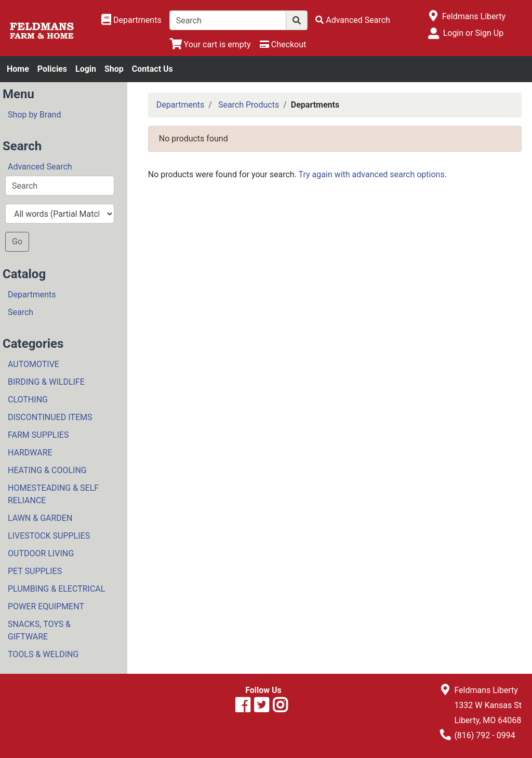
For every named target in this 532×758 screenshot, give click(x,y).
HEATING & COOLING (47, 470)
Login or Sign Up (473, 33)
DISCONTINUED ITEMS (50, 417)
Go (17, 241)
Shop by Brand (34, 115)
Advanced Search (40, 167)
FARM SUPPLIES (38, 435)
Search (21, 312)
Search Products (249, 105)
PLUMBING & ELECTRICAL (56, 589)
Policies (52, 69)
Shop (114, 69)
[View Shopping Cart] (210, 44)
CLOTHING (28, 400)
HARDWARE (30, 453)
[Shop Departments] (131, 20)
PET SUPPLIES (35, 571)
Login (86, 69)
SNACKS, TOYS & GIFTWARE (39, 630)
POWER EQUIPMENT (46, 606)
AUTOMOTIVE (34, 364)
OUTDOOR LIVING (41, 553)
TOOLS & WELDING (43, 654)
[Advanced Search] (353, 20)
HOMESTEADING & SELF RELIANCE (53, 494)
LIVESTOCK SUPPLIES (49, 536)
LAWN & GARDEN (40, 518)
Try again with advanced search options (372, 174)
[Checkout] (283, 44)
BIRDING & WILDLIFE (46, 382)
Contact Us (152, 69)
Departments (32, 295)
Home (18, 69)
